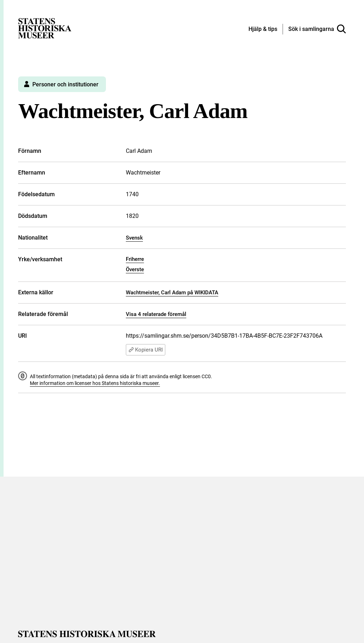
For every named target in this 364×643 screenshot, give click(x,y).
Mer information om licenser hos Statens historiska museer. (95, 383)
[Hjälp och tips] (263, 30)
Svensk (134, 238)
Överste (135, 269)
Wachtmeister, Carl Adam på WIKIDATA (172, 293)
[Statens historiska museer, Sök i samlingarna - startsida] (45, 28)
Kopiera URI (146, 350)
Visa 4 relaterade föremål (156, 314)
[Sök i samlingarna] (317, 29)
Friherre (135, 259)
